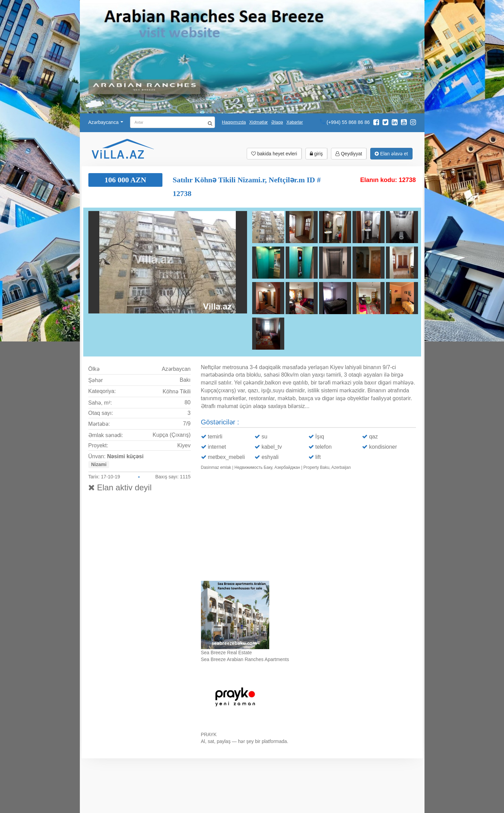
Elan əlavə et (391, 154)
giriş (316, 154)
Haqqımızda (234, 122)
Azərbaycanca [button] (106, 122)
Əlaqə (277, 122)
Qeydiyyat (349, 154)
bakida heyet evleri (274, 154)
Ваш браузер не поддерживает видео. (308, 527)
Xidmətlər (258, 122)
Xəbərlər (294, 122)
